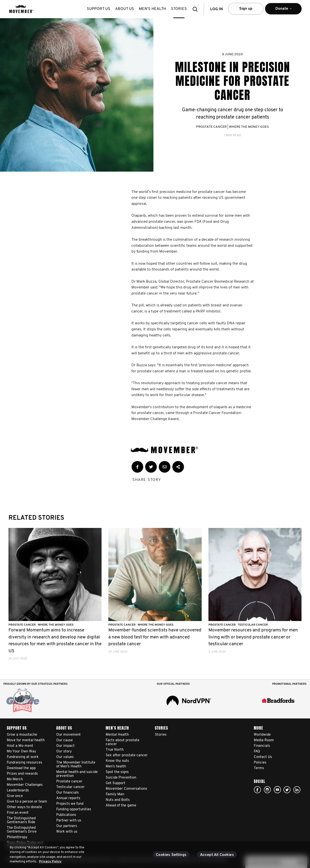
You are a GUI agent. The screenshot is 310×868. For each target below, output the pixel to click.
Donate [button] (283, 11)
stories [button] (179, 9)
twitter (287, 790)
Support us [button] (99, 9)
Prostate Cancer (211, 127)
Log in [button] (216, 9)
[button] (197, 9)
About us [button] (125, 9)
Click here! (267, 790)
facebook (257, 790)
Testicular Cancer (253, 625)
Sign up (246, 9)
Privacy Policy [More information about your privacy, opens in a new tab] (50, 862)
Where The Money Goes (249, 127)
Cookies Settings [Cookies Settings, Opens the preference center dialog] (171, 855)
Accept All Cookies (217, 855)
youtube (277, 790)
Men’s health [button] (152, 9)
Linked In (297, 790)
